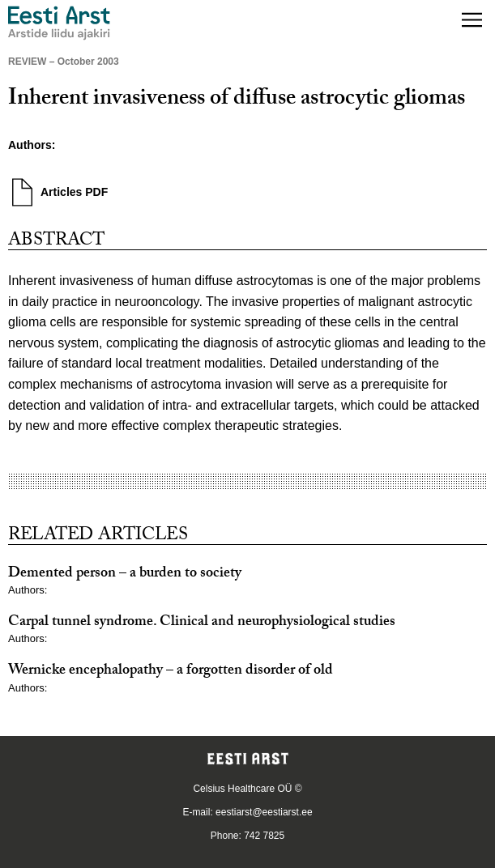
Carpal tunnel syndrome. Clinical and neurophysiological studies (202, 623)
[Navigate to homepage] (59, 23)
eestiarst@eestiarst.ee (264, 812)
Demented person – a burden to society (125, 574)
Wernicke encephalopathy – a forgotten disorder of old (171, 672)
